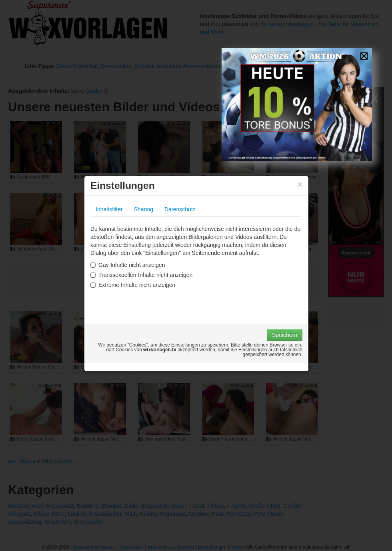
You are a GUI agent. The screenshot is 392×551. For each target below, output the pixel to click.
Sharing (144, 209)
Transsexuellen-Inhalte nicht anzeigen (141, 275)
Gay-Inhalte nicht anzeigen (128, 265)
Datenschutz (180, 209)
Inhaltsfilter (109, 209)
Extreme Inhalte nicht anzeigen (133, 285)
